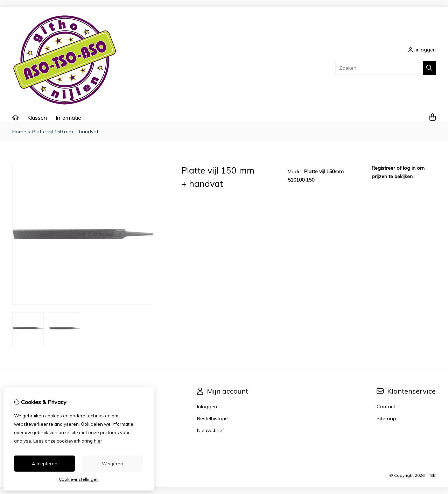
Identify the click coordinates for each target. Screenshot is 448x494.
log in (409, 168)
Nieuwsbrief (211, 430)
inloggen (422, 50)
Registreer (383, 168)
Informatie (68, 118)
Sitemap (386, 418)
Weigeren (113, 464)
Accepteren (45, 464)
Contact (386, 407)
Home (19, 132)
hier (98, 441)
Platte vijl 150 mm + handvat (65, 132)
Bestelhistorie (212, 418)
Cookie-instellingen (79, 479)
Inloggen (207, 407)
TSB (432, 475)
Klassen (37, 118)
